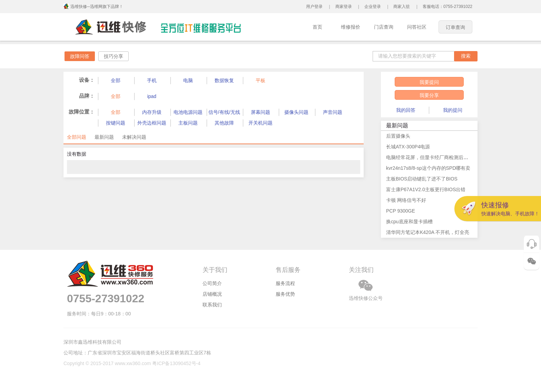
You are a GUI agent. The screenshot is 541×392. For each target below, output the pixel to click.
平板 (260, 80)
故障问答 (80, 56)
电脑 (188, 80)
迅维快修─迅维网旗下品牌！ (97, 7)
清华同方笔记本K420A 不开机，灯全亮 (428, 232)
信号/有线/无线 (224, 112)
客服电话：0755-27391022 (447, 7)
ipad (152, 96)
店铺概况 (212, 294)
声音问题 (333, 112)
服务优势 (285, 294)
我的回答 (406, 110)
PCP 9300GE (401, 211)
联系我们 (212, 305)
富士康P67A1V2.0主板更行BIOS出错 (426, 189)
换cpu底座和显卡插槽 (409, 222)
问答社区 (417, 27)
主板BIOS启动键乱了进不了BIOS (422, 179)
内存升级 (152, 112)
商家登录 (344, 7)
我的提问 (453, 110)
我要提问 (429, 82)
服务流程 (285, 283)
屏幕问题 (260, 112)
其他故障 (224, 123)
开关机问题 (260, 123)
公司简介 (212, 283)
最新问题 (104, 137)
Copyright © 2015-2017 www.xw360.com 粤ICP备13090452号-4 (132, 363)
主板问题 (188, 123)
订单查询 (455, 27)
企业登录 (373, 7)
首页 (317, 27)
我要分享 (429, 95)
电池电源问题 (188, 112)
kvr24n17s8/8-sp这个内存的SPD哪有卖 (428, 168)
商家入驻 (402, 7)
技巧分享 (114, 56)
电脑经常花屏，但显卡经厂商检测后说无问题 (434, 157)
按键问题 (116, 123)
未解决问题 (134, 137)
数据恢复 (224, 80)
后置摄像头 (398, 136)
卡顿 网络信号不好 (406, 200)
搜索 (466, 56)
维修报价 (351, 27)
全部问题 (77, 137)
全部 (116, 80)
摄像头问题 (296, 112)
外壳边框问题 (152, 123)
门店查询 (384, 27)
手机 (152, 80)
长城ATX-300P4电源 (408, 147)
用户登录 (314, 7)
